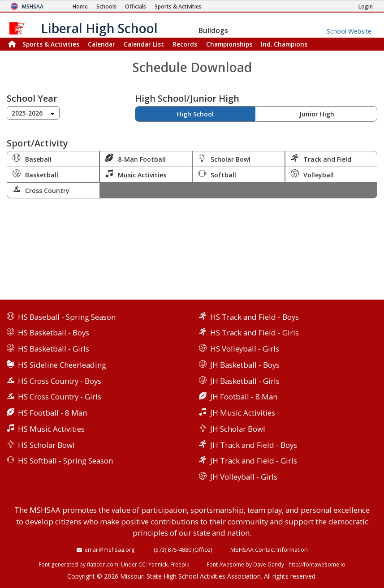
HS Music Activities (51, 429)
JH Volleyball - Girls (244, 477)
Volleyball (312, 174)
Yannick (158, 564)
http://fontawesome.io (317, 564)
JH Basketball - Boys (245, 365)
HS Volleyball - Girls (245, 349)
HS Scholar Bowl (46, 445)
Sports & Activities (51, 44)
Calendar (101, 44)
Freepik (180, 564)
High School (195, 114)
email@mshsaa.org (110, 549)
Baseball (32, 159)
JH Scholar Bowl (238, 429)
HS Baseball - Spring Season (67, 317)
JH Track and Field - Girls (254, 461)
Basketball (35, 174)
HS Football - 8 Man (52, 413)
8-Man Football (136, 159)
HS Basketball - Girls (54, 349)
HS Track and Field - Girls (255, 333)
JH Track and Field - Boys (254, 445)
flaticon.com (103, 564)
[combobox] (33, 113)
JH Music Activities (243, 413)
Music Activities (136, 174)
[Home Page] (80, 6)
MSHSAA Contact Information (269, 549)
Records (185, 44)
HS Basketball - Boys (54, 333)
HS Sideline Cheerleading (62, 365)
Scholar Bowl (224, 159)
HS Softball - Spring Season (65, 461)
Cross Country (41, 190)
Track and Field (321, 159)
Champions (284, 44)
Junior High (317, 114)
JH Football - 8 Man (244, 397)
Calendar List (144, 44)
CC (142, 564)
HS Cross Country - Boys (60, 381)
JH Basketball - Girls (245, 381)
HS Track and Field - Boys (255, 317)
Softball (217, 174)
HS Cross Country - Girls (60, 397)
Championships (229, 44)
